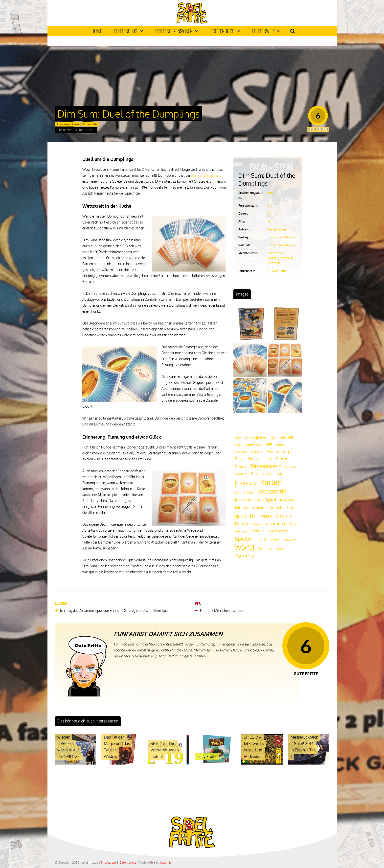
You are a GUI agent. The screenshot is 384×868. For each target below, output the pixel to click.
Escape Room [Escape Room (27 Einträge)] (246, 459)
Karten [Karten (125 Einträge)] (271, 482)
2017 (271, 193)
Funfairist (65, 130)
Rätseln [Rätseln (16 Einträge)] (256, 524)
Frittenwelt (266, 31)
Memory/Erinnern (280, 258)
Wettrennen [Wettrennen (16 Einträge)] (290, 540)
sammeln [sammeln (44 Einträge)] (275, 524)
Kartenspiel (276, 253)
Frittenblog (129, 31)
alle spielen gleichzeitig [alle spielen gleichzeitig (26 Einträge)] (254, 438)
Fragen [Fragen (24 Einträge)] (240, 467)
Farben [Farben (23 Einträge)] (281, 459)
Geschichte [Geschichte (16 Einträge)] (292, 467)
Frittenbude (225, 31)
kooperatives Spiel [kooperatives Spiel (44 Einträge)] (256, 500)
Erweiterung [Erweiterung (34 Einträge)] (278, 451)
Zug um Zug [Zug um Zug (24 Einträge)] (244, 555)
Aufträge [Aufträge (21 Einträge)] (241, 452)
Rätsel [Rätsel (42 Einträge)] (241, 524)
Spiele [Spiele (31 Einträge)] (258, 531)
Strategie (274, 263)
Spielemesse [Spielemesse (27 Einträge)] (278, 531)
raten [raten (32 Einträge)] (267, 516)
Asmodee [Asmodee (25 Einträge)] (284, 445)
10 (269, 213)
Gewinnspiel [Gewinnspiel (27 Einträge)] (261, 473)
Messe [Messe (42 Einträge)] (242, 508)
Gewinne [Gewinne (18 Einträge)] (241, 474)
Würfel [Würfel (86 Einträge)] (245, 547)
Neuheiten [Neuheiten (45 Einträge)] (282, 508)
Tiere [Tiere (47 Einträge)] (261, 539)
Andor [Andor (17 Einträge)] (239, 445)
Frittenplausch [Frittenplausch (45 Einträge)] (265, 466)
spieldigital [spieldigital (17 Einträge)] (242, 531)
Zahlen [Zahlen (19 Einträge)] (280, 549)
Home (97, 31)
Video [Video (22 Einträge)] (275, 539)
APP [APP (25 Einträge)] (269, 445)
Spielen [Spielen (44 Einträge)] (243, 539)
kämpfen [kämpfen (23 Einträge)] (287, 500)
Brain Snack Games (205, 175)
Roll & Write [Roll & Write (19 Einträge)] (284, 516)
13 (269, 221)
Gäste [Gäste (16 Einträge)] (279, 474)
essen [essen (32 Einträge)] (267, 459)
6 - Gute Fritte (277, 271)
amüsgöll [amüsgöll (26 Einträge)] (285, 438)
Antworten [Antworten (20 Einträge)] (254, 445)
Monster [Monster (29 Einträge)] (260, 508)
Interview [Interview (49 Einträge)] (246, 483)
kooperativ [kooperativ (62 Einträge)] (273, 491)
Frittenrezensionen (177, 31)
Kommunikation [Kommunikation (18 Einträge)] (245, 492)
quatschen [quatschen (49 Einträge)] (247, 516)
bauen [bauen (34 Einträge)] (257, 451)
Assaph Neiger (278, 229)
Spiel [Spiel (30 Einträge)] (293, 524)
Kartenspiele (90, 124)
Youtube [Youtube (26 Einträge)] (265, 549)
